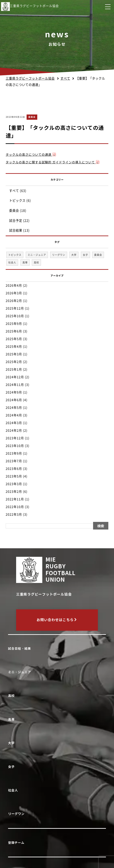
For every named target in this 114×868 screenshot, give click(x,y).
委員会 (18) (18, 211)
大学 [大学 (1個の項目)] (74, 255)
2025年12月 (15, 308)
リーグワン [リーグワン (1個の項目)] (59, 255)
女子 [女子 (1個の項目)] (85, 255)
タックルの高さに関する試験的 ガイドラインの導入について (53, 162)
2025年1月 (14, 369)
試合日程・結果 (20, 649)
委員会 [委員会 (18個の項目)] (98, 255)
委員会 (32, 117)
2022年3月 (14, 514)
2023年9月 (14, 453)
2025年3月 (14, 354)
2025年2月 (14, 362)
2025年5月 (14, 339)
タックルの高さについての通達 (31, 155)
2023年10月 (15, 446)
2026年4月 (14, 285)
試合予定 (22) (19, 221)
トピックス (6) (20, 201)
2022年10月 (15, 507)
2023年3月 (14, 484)
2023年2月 (14, 492)
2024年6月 (14, 400)
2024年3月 (14, 423)
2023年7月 (14, 461)
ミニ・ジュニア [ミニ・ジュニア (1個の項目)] (37, 255)
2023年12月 (15, 438)
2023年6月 (14, 469)
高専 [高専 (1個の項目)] (25, 262)
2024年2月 (14, 431)
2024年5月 (14, 408)
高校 (12, 696)
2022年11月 (15, 499)
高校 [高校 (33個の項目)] (36, 262)
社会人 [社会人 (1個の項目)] (12, 262)
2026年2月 (14, 301)
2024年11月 (15, 385)
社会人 (14, 790)
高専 (12, 719)
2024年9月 (14, 392)
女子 (12, 767)
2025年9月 (14, 324)
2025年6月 (14, 331)
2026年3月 (14, 293)
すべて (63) (18, 191)
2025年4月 (14, 347)
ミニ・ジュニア (20, 672)
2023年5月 (14, 476)
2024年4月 (14, 415)
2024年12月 (15, 377)
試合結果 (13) (19, 230)
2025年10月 (15, 316)
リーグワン (17, 814)
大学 (12, 743)
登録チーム (16, 843)
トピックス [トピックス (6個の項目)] (15, 255)
